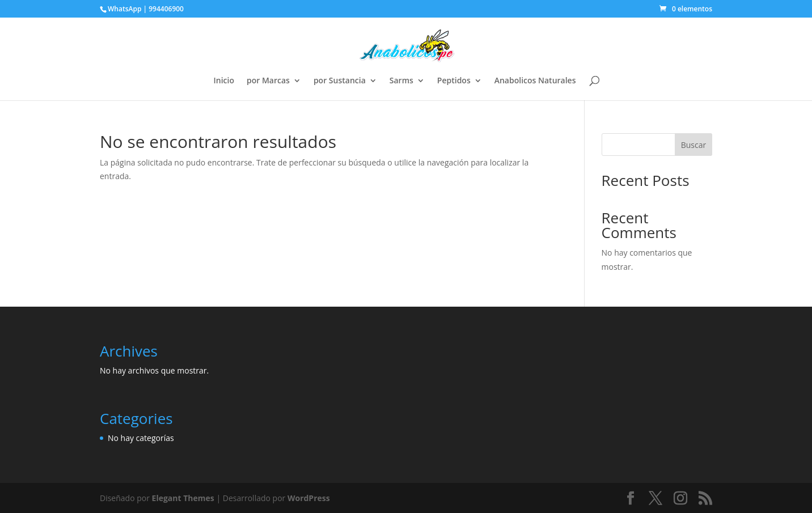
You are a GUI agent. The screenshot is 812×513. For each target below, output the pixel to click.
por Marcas (268, 81)
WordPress (309, 498)
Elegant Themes (183, 498)
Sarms (401, 81)
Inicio (224, 81)
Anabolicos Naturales (535, 81)
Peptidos (454, 81)
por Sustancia (340, 81)
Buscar (694, 145)
